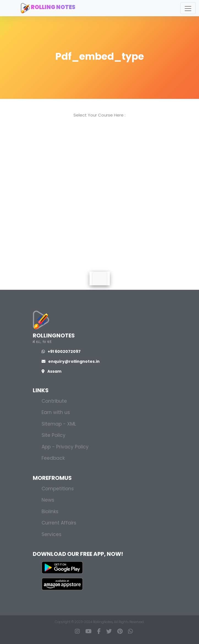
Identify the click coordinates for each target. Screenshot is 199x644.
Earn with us (56, 412)
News (48, 500)
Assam (51, 371)
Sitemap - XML (59, 424)
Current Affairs (59, 523)
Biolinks (50, 512)
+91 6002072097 (61, 351)
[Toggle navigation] (188, 8)
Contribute (54, 401)
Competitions (58, 489)
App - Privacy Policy (65, 447)
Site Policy (54, 435)
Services (51, 534)
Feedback (53, 458)
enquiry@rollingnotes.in (71, 361)
